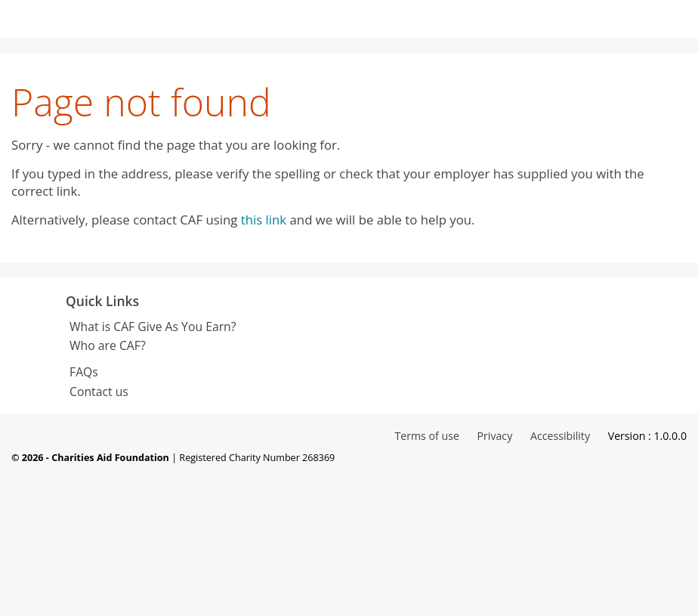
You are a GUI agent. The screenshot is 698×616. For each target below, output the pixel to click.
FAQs (84, 372)
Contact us (99, 392)
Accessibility (560, 436)
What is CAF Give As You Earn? (153, 327)
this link (264, 220)
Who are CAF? (108, 345)
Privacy (496, 436)
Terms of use (426, 436)
